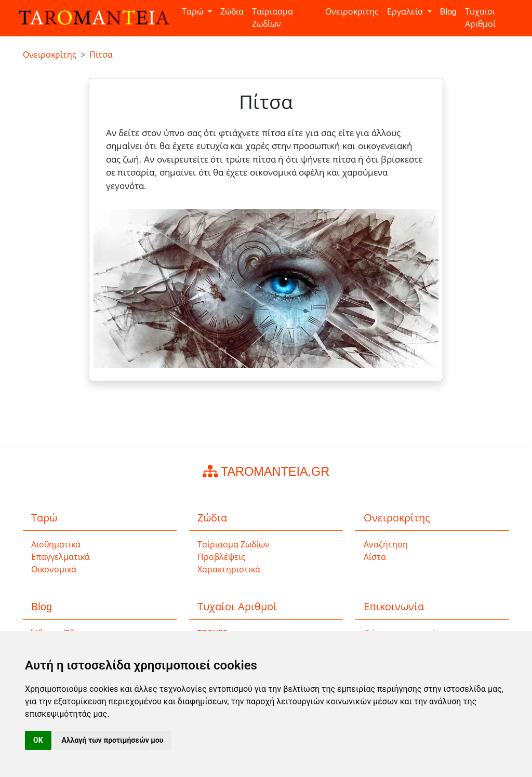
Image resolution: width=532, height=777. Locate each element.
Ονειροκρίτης (352, 12)
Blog (448, 12)
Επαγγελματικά (61, 557)
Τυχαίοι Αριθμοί (480, 18)
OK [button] (38, 740)
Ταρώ (194, 12)
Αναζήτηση (386, 545)
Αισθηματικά (56, 545)
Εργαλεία (406, 12)
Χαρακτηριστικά (229, 570)
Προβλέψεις (221, 557)
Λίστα (375, 557)
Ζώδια (232, 12)
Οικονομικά (54, 570)
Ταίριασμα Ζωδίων (272, 18)
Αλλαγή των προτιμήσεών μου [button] (113, 740)
